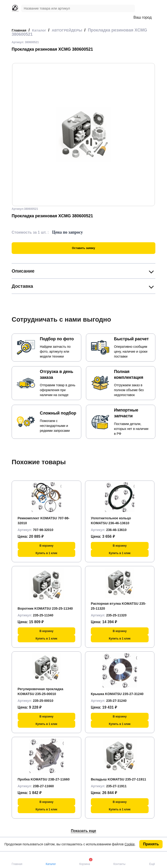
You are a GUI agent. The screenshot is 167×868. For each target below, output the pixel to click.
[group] (83, 135)
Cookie (130, 844)
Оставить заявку (83, 248)
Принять (151, 844)
